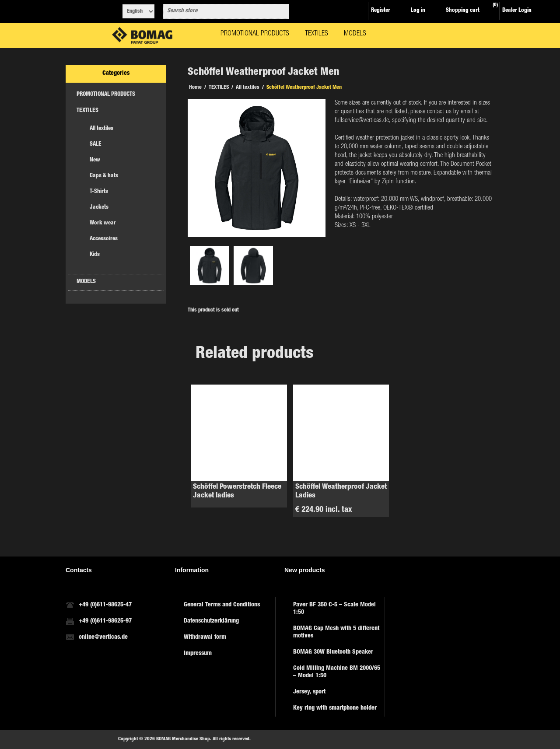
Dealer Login (517, 11)
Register (381, 11)
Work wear (103, 223)
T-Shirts (99, 192)
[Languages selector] (138, 11)
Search (281, 11)
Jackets (99, 208)
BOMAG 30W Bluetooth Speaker (333, 652)
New (95, 160)
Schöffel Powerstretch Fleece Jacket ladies (237, 492)
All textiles (101, 129)
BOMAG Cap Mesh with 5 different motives (336, 632)
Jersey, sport (309, 692)
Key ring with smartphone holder (335, 708)
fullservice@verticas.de (362, 121)
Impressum (198, 654)
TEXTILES (87, 111)
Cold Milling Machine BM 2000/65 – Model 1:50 (337, 672)
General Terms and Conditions (222, 605)
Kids (95, 255)
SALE (96, 145)
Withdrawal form (205, 637)
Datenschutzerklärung (211, 621)
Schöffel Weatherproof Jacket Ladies (341, 492)
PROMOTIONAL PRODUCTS (106, 95)
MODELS (86, 282)
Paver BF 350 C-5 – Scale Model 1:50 (334, 609)
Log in (418, 11)
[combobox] (218, 11)
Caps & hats (104, 176)
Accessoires (104, 239)
